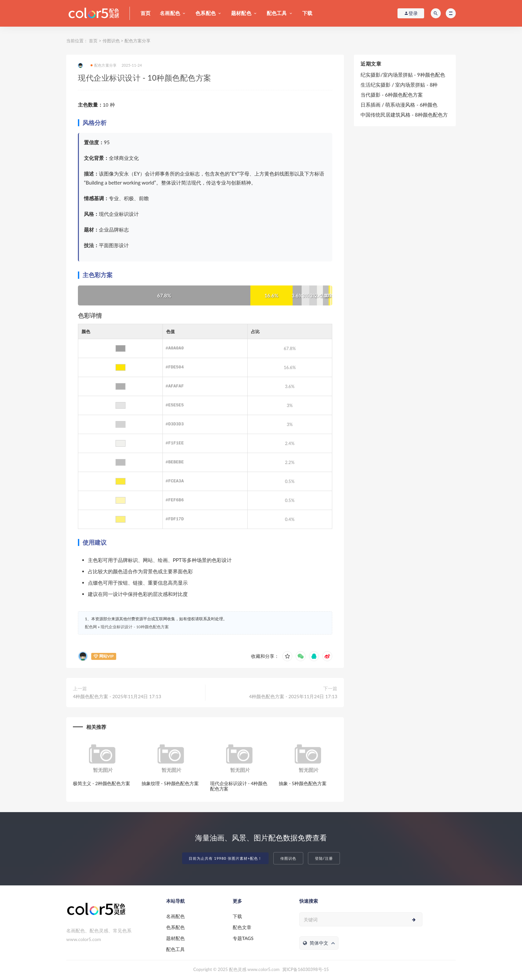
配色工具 (277, 13)
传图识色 (111, 41)
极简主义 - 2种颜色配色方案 (102, 783)
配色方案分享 (137, 41)
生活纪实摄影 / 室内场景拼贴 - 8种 (399, 85)
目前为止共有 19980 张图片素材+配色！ (225, 858)
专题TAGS (243, 938)
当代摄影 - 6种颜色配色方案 (392, 95)
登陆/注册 (324, 858)
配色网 (91, 627)
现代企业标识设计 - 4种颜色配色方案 (239, 786)
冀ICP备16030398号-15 (305, 969)
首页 (145, 13)
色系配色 (206, 13)
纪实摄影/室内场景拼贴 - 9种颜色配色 (403, 75)
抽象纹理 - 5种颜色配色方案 (170, 783)
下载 (307, 13)
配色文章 (242, 927)
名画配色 (170, 13)
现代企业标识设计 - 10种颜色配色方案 (135, 627)
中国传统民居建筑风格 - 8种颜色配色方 (404, 115)
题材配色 (241, 13)
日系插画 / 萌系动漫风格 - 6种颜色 (399, 105)
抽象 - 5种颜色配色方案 (303, 783)
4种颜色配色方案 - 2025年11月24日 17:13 (117, 696)
